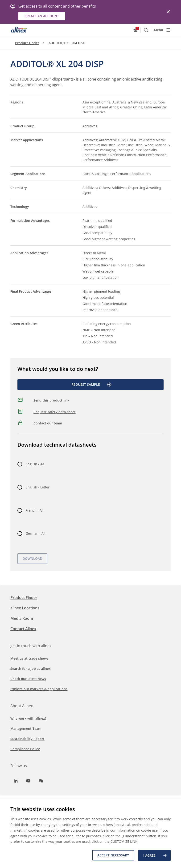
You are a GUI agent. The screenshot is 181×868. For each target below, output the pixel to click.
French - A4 (35, 510)
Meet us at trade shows (29, 658)
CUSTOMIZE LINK (124, 842)
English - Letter (38, 487)
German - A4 (36, 533)
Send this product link (51, 400)
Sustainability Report (27, 739)
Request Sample (92, 385)
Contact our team (48, 423)
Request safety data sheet (55, 412)
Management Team (26, 729)
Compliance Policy (25, 749)
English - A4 (35, 464)
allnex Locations (25, 608)
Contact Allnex (23, 629)
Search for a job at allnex (31, 669)
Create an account (42, 16)
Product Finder (27, 43)
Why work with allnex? (28, 718)
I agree (155, 856)
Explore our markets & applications (39, 689)
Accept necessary (112, 856)
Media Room (22, 618)
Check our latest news (28, 679)
